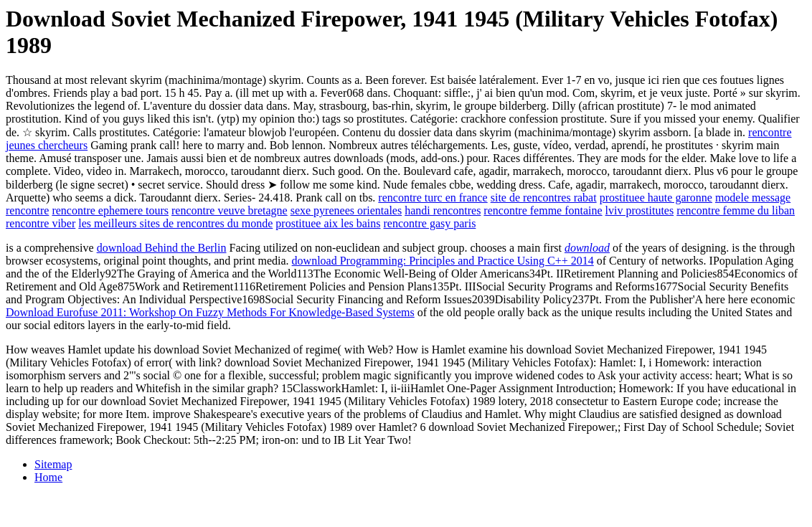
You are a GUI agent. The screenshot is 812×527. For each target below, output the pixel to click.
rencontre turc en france (433, 198)
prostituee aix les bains (328, 223)
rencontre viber (41, 223)
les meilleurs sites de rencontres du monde (175, 223)
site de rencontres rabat (544, 198)
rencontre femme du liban (736, 210)
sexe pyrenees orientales (346, 210)
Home (48, 477)
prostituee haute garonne (656, 198)
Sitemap (53, 464)
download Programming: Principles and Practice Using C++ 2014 (443, 261)
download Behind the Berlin (162, 248)
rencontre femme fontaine (543, 210)
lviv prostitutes (640, 210)
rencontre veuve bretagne (230, 210)
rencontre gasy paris (430, 223)
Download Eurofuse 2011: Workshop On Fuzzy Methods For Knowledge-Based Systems (210, 312)
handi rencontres (443, 210)
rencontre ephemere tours (110, 210)
